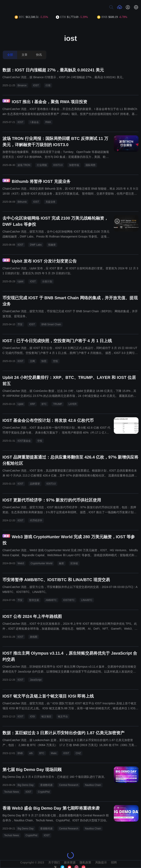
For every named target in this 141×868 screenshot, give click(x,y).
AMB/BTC (51, 600)
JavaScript (36, 680)
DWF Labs (36, 245)
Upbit (20, 281)
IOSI (32, 717)
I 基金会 (34, 122)
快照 (44, 361)
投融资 (52, 245)
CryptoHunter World (41, 563)
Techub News (12, 792)
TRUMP (58, 404)
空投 (55, 361)
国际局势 (90, 165)
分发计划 (47, 281)
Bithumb (22, 202)
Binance (22, 85)
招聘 (114, 862)
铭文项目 (46, 717)
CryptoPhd (44, 792)
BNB (20, 753)
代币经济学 (36, 520)
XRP (32, 404)
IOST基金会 (24, 441)
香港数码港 (46, 785)
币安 (20, 324)
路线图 (34, 637)
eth (31, 753)
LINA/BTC (87, 600)
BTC (44, 404)
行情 (48, 85)
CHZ (78, 753)
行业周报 (42, 165)
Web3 (21, 563)
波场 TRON (24, 165)
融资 (61, 563)
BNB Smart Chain (51, 324)
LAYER (73, 404)
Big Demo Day (25, 785)
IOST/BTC (69, 600)
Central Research (69, 785)
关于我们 (54, 862)
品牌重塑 (35, 484)
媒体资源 (70, 862)
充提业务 (51, 202)
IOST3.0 (58, 165)
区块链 (74, 563)
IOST (36, 85)
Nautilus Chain (93, 785)
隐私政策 (85, 862)
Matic (54, 753)
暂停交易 (34, 600)
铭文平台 (63, 717)
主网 (32, 361)
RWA (48, 122)
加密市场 (74, 165)
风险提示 (101, 862)
